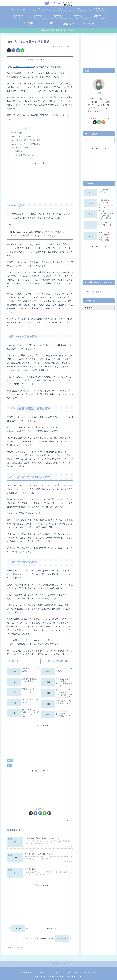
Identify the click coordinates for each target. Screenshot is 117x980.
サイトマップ (59, 973)
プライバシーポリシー (88, 973)
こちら (105, 108)
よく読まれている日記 (24, 155)
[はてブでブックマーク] (18, 50)
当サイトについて (45, 973)
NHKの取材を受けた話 (23, 67)
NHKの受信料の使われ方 (21, 147)
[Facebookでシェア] (13, 50)
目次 (22, 128)
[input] (99, 141)
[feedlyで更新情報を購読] (99, 122)
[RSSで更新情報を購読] (103, 122)
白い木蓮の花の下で (28, 973)
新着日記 (19, 151)
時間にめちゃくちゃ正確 (21, 136)
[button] (49, 813)
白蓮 (99, 93)
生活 (10, 766)
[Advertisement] (40, 181)
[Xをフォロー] (95, 122)
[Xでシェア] (9, 50)
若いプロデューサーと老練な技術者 (26, 144)
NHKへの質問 (17, 133)
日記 (10, 761)
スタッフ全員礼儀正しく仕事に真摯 (26, 140)
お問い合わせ (72, 973)
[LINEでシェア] (22, 50)
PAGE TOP (58, 964)
